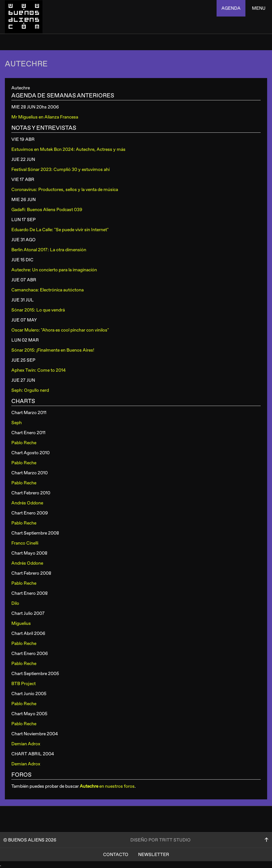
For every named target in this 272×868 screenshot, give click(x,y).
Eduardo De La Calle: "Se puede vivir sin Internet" (60, 230)
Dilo (15, 603)
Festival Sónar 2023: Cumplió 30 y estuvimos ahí (60, 169)
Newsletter (154, 855)
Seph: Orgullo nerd (30, 390)
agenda (231, 8)
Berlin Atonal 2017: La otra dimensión (49, 250)
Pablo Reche (24, 443)
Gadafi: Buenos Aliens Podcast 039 (47, 210)
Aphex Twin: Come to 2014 (39, 370)
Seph (17, 423)
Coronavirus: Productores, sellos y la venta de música (65, 190)
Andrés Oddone (27, 503)
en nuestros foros (107, 786)
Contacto (116, 855)
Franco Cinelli (25, 543)
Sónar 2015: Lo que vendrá (38, 310)
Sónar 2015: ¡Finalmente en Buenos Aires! (53, 350)
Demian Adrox (26, 744)
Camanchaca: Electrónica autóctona (47, 290)
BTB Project (24, 684)
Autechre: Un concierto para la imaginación (54, 270)
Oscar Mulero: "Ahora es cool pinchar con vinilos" (60, 330)
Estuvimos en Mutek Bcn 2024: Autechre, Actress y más (68, 149)
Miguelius (21, 623)
